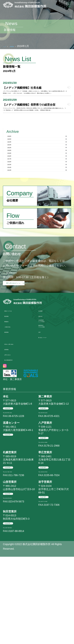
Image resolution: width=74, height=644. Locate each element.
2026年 (37, 178)
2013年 (37, 247)
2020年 (37, 207)
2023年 (37, 195)
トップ (7, 46)
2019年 (37, 212)
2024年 (37, 189)
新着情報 (20, 46)
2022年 (37, 201)
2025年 (37, 184)
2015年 (37, 235)
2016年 (37, 230)
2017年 (37, 224)
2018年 (37, 218)
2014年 (37, 241)
